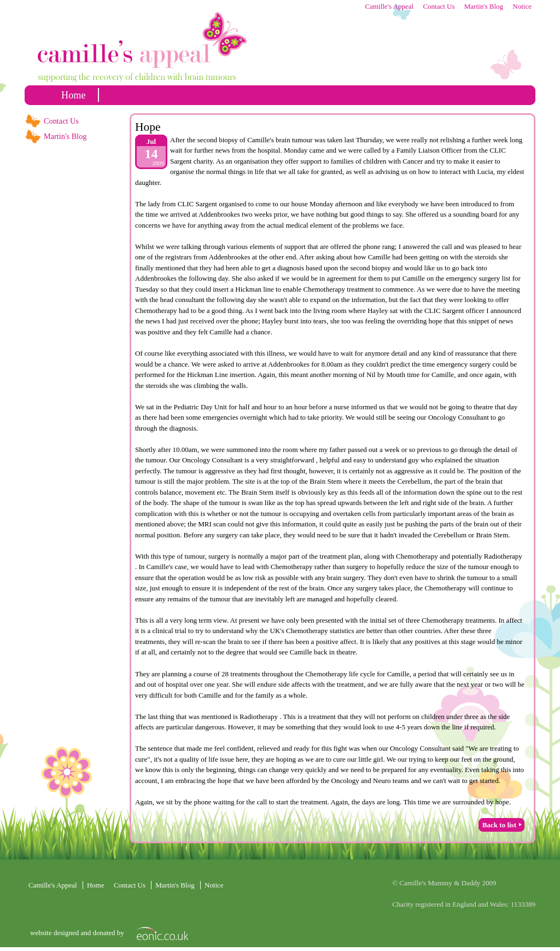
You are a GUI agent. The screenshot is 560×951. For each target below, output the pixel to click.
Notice (522, 6)
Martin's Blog (484, 6)
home (74, 95)
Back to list (499, 825)
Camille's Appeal (389, 6)
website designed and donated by (78, 933)
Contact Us (439, 6)
